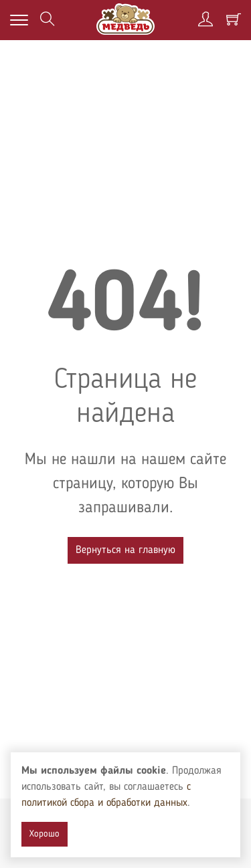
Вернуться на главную (125, 550)
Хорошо (45, 834)
